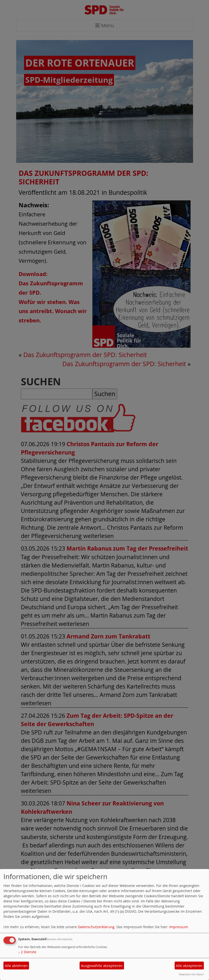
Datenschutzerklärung (96, 927)
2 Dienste (27, 952)
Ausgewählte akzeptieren (102, 966)
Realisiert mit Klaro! (191, 974)
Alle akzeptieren (189, 966)
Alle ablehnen (16, 966)
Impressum (179, 927)
